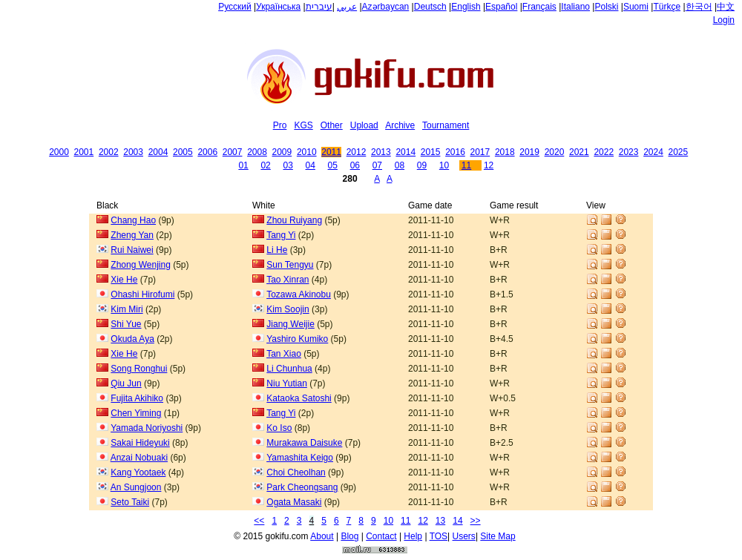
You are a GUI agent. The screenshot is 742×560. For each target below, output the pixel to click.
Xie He (124, 280)
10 (444, 165)
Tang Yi (281, 235)
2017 (480, 152)
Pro (280, 125)
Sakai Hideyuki (140, 443)
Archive (400, 125)
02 (265, 165)
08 (400, 165)
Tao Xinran (288, 280)
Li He (277, 250)
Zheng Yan (132, 235)
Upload (364, 125)
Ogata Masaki (294, 502)
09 (422, 165)
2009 (282, 152)
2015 (431, 152)
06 (355, 165)
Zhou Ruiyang (294, 220)
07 (377, 165)
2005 (183, 152)
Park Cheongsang (302, 487)
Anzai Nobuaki (139, 458)
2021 (579, 152)
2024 (653, 152)
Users (464, 536)
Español (501, 7)
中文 (726, 7)
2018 (505, 152)
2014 (406, 152)
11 (466, 165)
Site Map (498, 536)
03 (288, 165)
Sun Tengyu (290, 265)
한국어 (699, 7)
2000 (59, 152)
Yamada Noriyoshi (147, 428)
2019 (529, 152)
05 (333, 165)
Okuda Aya (132, 339)
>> (476, 521)
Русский (235, 7)
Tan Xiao (284, 354)
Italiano (575, 7)
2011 (331, 152)
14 (457, 521)
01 (243, 165)
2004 (158, 152)
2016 (455, 152)
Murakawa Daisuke (304, 443)
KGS (303, 125)
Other (332, 125)
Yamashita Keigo (300, 458)
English (466, 7)
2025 (679, 152)
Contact (381, 536)
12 (489, 165)
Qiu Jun (126, 383)
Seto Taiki (130, 502)
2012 (357, 152)
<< (259, 521)
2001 (84, 152)
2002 (109, 152)
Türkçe (667, 7)
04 (311, 165)
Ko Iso (279, 428)
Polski (606, 7)
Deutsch (430, 7)
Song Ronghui (139, 369)
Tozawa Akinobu (299, 294)
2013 (381, 152)
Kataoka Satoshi (299, 398)
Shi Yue (126, 324)
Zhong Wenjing (141, 265)
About (322, 536)
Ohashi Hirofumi (142, 294)
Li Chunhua (289, 369)
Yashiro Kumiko (297, 339)
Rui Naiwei (132, 250)
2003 (133, 152)
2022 (604, 152)
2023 (629, 152)
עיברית (319, 7)
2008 (257, 152)
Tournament (446, 125)
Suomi (636, 7)
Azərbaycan (386, 7)
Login (724, 20)
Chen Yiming (136, 413)
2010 (307, 152)
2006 (207, 152)
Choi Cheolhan (296, 472)
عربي (347, 7)
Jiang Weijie (290, 324)
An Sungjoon (136, 487)
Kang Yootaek (138, 472)
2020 (555, 152)
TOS (439, 536)
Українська (278, 7)
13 (440, 521)
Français (539, 7)
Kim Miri (127, 309)
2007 (233, 152)
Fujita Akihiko (137, 398)
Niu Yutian (287, 383)
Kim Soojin (288, 309)
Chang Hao (133, 220)
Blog (349, 536)
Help (413, 536)
